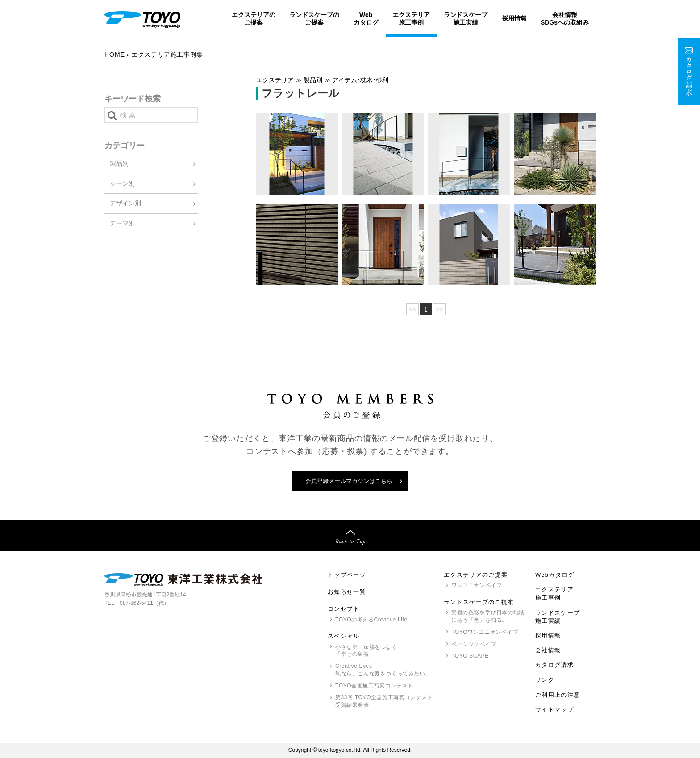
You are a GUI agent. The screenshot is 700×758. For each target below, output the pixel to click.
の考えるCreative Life (371, 620)
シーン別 (122, 183)
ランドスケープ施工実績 (466, 18)
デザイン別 (125, 203)
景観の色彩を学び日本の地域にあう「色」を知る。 (488, 616)
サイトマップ (554, 710)
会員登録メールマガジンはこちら (349, 481)
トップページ (347, 575)
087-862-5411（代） (144, 603)
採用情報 (514, 18)
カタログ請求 (554, 665)
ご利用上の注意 (558, 695)
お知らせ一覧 (347, 592)
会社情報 (548, 650)
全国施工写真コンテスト (374, 686)
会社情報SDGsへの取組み (565, 18)
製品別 (119, 163)
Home (115, 54)
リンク (545, 680)
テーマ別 (122, 223)
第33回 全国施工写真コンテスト (384, 702)
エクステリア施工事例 (411, 18)
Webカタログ (366, 18)
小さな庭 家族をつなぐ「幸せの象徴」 (366, 651)
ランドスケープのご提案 (314, 18)
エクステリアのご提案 (254, 18)
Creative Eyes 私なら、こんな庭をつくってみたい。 (383, 670)
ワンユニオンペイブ (477, 585)
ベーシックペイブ (474, 644)
